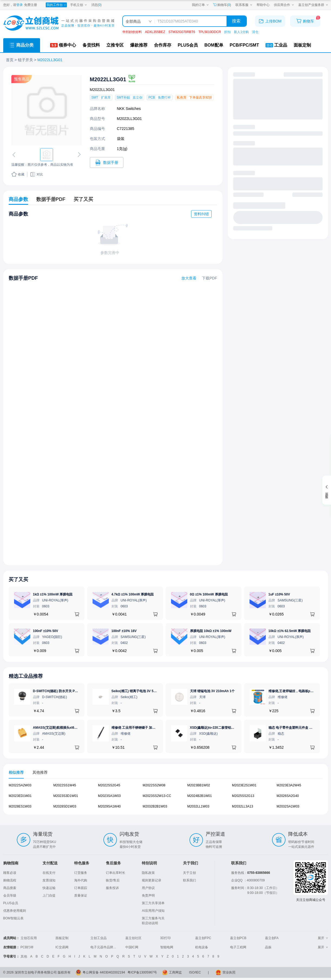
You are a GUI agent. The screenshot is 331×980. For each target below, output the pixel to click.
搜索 (236, 21)
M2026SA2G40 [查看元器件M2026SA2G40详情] (288, 796)
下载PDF (209, 278)
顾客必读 (10, 873)
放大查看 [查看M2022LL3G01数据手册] (189, 278)
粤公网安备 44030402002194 (104, 972)
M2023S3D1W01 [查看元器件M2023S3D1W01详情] (66, 796)
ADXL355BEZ (155, 32)
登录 (19, 5)
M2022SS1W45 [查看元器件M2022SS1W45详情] (65, 785)
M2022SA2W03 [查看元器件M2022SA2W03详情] (20, 785)
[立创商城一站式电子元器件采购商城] (59, 23)
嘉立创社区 (133, 938)
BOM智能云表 (13, 918)
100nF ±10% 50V (46, 631)
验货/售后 (113, 880)
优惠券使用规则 (15, 911)
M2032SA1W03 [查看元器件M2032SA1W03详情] (288, 806)
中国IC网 (132, 947)
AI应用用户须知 (153, 911)
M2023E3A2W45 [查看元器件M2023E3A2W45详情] (289, 785)
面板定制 (62, 938)
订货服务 (81, 873)
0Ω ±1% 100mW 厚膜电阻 (209, 594)
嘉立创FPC (203, 938)
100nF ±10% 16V (124, 631)
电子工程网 (238, 947)
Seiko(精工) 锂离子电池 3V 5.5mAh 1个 (140, 691)
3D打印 (165, 938)
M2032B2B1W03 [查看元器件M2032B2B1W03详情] (155, 806)
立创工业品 (99, 938)
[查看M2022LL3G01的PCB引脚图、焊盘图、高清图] (47, 110)
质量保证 (81, 896)
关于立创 (189, 873)
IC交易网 (62, 947)
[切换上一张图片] (15, 155)
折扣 (227, 32)
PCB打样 (27, 947)
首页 (10, 60)
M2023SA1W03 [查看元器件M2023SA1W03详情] (109, 796)
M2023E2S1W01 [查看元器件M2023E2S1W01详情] (244, 785)
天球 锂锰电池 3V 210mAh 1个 (212, 691)
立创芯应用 (29, 938)
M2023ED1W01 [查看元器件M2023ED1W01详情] (20, 796)
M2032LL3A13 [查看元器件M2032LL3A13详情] (242, 806)
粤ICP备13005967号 (142, 972)
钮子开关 (25, 60)
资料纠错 (201, 214)
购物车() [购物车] (222, 5)
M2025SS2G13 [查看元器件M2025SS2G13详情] (243, 796)
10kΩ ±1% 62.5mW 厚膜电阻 (290, 631)
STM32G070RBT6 (182, 32)
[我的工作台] (56, 5)
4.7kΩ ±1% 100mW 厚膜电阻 (133, 594)
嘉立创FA (272, 938)
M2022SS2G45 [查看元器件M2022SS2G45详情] (109, 785)
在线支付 (49, 873)
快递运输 (49, 888)
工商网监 (175, 972)
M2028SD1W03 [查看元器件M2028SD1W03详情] (65, 806)
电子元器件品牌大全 (105, 947)
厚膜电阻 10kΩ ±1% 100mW (211, 631)
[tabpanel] (166, 799)
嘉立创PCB (238, 938)
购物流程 (10, 880)
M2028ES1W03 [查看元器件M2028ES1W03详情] (20, 806)
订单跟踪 (81, 888)
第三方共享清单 (153, 903)
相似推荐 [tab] (16, 772)
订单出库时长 (116, 873)
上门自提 (49, 896)
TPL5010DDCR (210, 32)
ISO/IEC (195, 972)
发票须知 (49, 880)
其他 (24, 956)
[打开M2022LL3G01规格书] (107, 162)
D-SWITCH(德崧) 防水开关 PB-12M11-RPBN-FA (68, 691)
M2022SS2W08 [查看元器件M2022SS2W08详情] (154, 785)
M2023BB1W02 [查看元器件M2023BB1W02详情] (199, 785)
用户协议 (148, 888)
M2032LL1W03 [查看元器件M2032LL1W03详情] (198, 806)
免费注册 (31, 5)
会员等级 (10, 896)
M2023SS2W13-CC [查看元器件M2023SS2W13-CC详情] (157, 796)
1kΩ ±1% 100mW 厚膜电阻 (53, 594)
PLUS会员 (11, 903)
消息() (96, 5)
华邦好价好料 (132, 32)
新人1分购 (241, 32)
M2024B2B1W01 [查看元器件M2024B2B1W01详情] (200, 796)
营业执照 (229, 972)
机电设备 (202, 947)
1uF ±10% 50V (279, 594)
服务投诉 (112, 888)
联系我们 (189, 880)
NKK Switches (129, 109)
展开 (323, 938)
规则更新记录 (152, 880)
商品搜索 (10, 888)
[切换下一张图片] (78, 155)
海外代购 (81, 880)
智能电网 (167, 947)
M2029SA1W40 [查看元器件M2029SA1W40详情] (109, 806)
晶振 (268, 947)
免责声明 (148, 896)
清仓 (255, 32)
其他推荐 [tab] (40, 772)
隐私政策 (148, 873)
